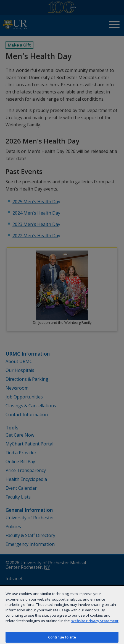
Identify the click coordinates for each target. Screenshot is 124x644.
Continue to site (62, 637)
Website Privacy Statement (95, 621)
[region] (62, 615)
